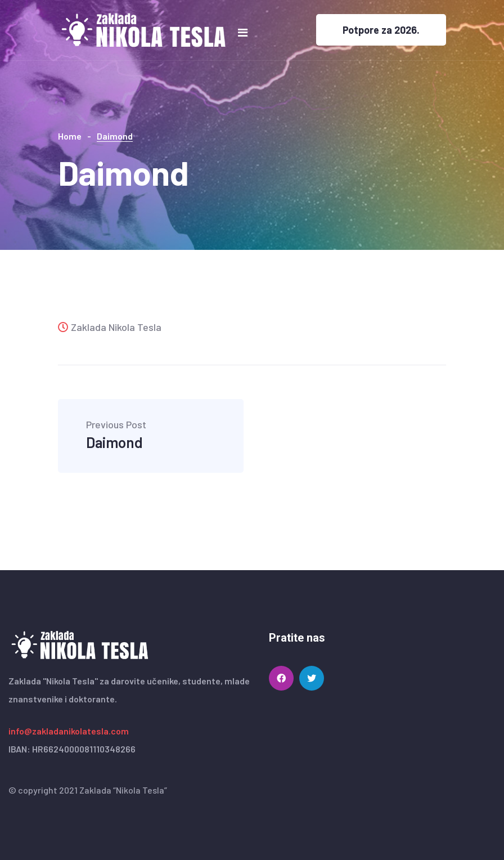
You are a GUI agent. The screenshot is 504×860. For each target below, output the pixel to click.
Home (70, 136)
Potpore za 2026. (381, 30)
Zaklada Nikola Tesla (110, 327)
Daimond (116, 435)
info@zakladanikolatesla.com (69, 731)
